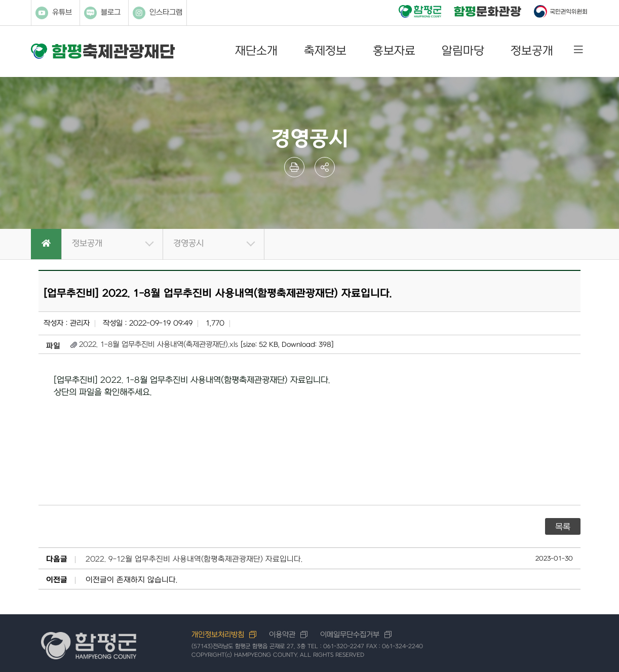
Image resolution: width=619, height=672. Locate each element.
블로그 (102, 13)
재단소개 (256, 51)
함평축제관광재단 (103, 51)
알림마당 (463, 51)
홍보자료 (394, 51)
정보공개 (532, 51)
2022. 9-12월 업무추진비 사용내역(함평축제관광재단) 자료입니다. (194, 560)
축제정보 (325, 51)
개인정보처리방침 (218, 635)
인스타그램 (158, 13)
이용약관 (282, 635)
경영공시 (188, 244)
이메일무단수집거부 (350, 635)
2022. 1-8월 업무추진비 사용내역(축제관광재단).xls (159, 345)
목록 (563, 527)
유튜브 (54, 13)
